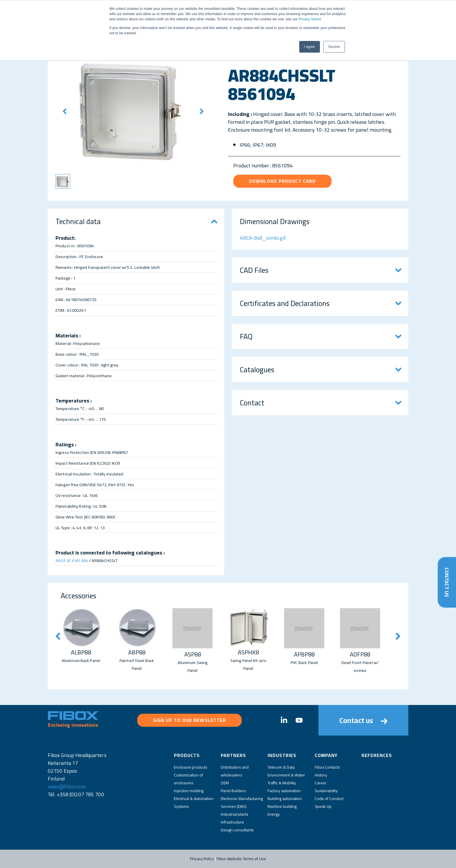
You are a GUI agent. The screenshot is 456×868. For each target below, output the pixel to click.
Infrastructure (232, 822)
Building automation (285, 799)
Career (321, 783)
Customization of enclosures (188, 779)
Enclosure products (191, 767)
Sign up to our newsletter (190, 720)
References (377, 755)
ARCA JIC (63, 560)
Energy (274, 814)
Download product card (282, 181)
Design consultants (237, 830)
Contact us (363, 720)
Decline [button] (334, 47)
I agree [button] (310, 47)
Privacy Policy (202, 859)
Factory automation (284, 791)
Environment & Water (286, 775)
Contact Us (447, 582)
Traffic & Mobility (282, 783)
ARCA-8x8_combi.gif (263, 238)
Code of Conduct (329, 799)
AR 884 (81, 560)
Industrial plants (235, 814)
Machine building (282, 806)
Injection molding (189, 791)
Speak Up (323, 806)
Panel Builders (233, 791)
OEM (225, 783)
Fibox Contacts (327, 767)
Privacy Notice (310, 19)
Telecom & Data (281, 767)
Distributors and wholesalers (235, 771)
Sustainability (326, 791)
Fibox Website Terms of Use (241, 859)
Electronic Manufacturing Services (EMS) (242, 802)
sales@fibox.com (67, 786)
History (321, 775)
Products (187, 755)
